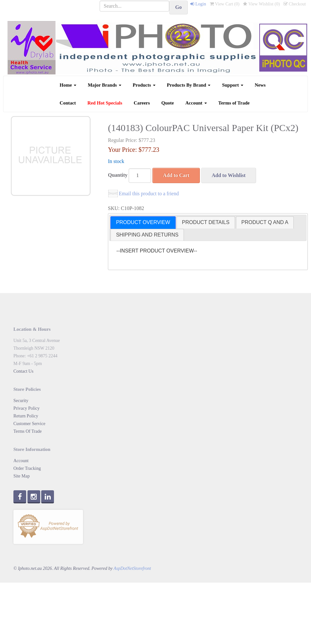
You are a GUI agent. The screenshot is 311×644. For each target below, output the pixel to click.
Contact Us (23, 371)
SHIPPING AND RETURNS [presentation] (147, 235)
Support (232, 85)
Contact (68, 103)
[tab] (143, 223)
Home (68, 85)
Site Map (22, 476)
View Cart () (225, 4)
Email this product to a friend (149, 194)
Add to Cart (176, 175)
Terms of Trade (234, 103)
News (260, 85)
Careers (142, 103)
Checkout (295, 4)
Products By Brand (189, 85)
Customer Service (29, 424)
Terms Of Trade (27, 431)
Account (196, 103)
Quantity (118, 175)
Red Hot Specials (105, 103)
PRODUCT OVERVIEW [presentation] (143, 222)
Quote (167, 103)
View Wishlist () (261, 4)
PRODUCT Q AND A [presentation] (265, 222)
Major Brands (105, 85)
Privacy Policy (27, 408)
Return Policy (26, 416)
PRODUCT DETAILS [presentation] (206, 222)
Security (21, 401)
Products (144, 85)
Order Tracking (27, 468)
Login (198, 4)
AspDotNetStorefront (132, 568)
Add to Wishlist (229, 175)
